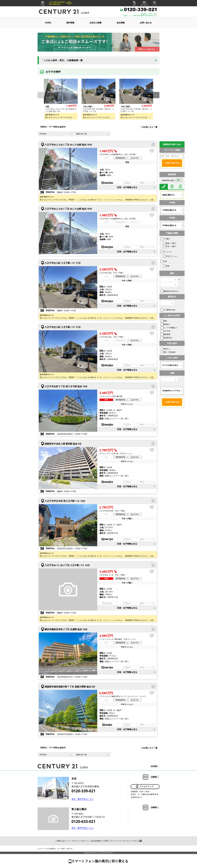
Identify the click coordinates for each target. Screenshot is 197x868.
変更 (179, 180)
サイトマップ (116, 841)
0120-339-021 (83, 791)
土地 (164, 261)
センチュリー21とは (133, 841)
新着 (164, 321)
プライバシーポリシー (80, 841)
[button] (156, 95)
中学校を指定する (169, 225)
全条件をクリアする (171, 391)
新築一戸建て (170, 243)
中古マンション (171, 256)
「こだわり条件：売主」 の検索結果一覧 (62, 60)
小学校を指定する (169, 210)
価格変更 (166, 334)
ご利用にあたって (62, 841)
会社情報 (121, 23)
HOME (43, 3)
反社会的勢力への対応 (100, 841)
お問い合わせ (144, 3)
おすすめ (166, 331)
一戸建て (166, 239)
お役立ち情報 (95, 23)
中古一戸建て (170, 246)
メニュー (154, 3)
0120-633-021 (83, 821)
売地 (166, 266)
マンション (166, 252)
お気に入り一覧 (149, 127)
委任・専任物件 (168, 352)
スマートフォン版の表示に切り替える (100, 861)
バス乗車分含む (168, 310)
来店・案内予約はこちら (83, 799)
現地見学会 (166, 338)
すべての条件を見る (170, 365)
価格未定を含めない (170, 291)
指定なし (166, 349)
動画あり (166, 324)
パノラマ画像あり (169, 328)
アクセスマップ (145, 787)
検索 (134, 3)
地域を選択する (168, 195)
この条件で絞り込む (171, 163)
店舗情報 (154, 777)
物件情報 (70, 23)
